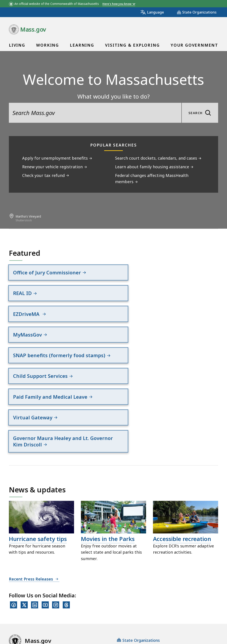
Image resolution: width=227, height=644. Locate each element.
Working (48, 45)
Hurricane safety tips (38, 464)
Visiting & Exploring (132, 45)
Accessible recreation (182, 464)
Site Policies (116, 584)
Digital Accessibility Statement (38, 584)
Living (17, 45)
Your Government (194, 45)
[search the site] (95, 113)
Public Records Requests (158, 584)
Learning (82, 45)
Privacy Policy (86, 584)
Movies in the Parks (108, 464)
